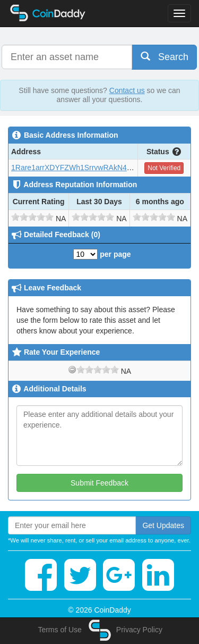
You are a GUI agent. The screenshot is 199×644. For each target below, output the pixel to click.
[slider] (32, 217)
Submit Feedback (99, 483)
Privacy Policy (139, 630)
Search (165, 57)
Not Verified (164, 168)
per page (102, 254)
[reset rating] (72, 370)
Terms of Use (59, 630)
